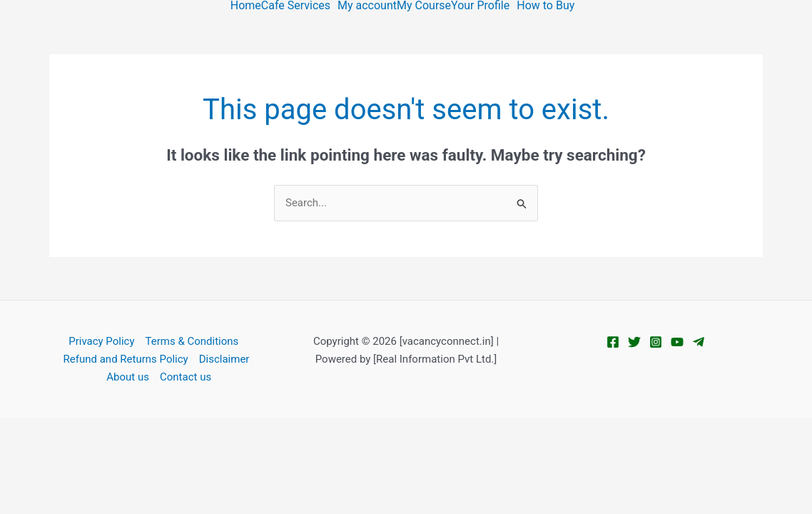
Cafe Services (296, 6)
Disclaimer (224, 359)
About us (128, 377)
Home (246, 6)
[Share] (112, 430)
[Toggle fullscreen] (67, 430)
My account (367, 6)
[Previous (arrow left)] (21, 453)
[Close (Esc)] (158, 430)
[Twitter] (634, 342)
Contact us (186, 377)
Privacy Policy (101, 341)
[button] (299, 6)
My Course (424, 6)
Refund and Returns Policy (126, 359)
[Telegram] (699, 342)
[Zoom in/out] (21, 430)
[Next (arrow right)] (67, 453)
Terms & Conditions (192, 341)
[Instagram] (656, 342)
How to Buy (545, 6)
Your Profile (480, 6)
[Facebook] (613, 342)
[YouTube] (677, 342)
